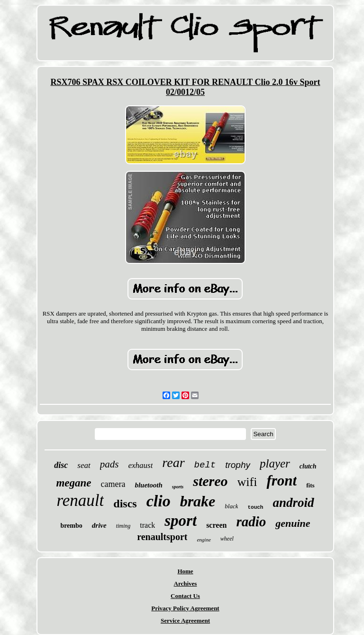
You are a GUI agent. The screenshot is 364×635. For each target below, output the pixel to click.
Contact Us (185, 596)
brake (198, 501)
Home (185, 571)
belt (205, 465)
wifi (247, 482)
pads (109, 464)
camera (113, 484)
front (282, 481)
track (147, 525)
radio (251, 522)
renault (80, 500)
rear (173, 462)
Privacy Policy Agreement (185, 608)
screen (216, 525)
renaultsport (162, 537)
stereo (210, 481)
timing (123, 526)
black (231, 506)
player (275, 463)
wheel (227, 539)
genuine (293, 523)
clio (159, 501)
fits (310, 485)
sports (178, 487)
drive (99, 525)
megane (73, 483)
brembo (71, 526)
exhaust (140, 465)
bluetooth (148, 485)
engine (204, 540)
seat (84, 465)
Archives (186, 584)
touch (255, 507)
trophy (238, 465)
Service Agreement (185, 621)
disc (61, 465)
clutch (308, 466)
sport (181, 521)
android (293, 503)
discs (125, 504)
